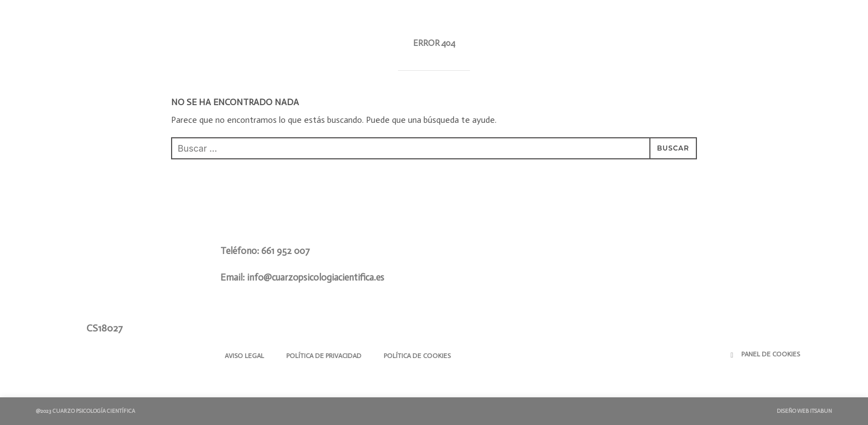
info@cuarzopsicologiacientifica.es (316, 277)
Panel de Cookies (771, 354)
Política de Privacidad (324, 356)
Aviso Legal (244, 356)
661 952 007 (286, 251)
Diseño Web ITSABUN (804, 411)
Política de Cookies (417, 356)
